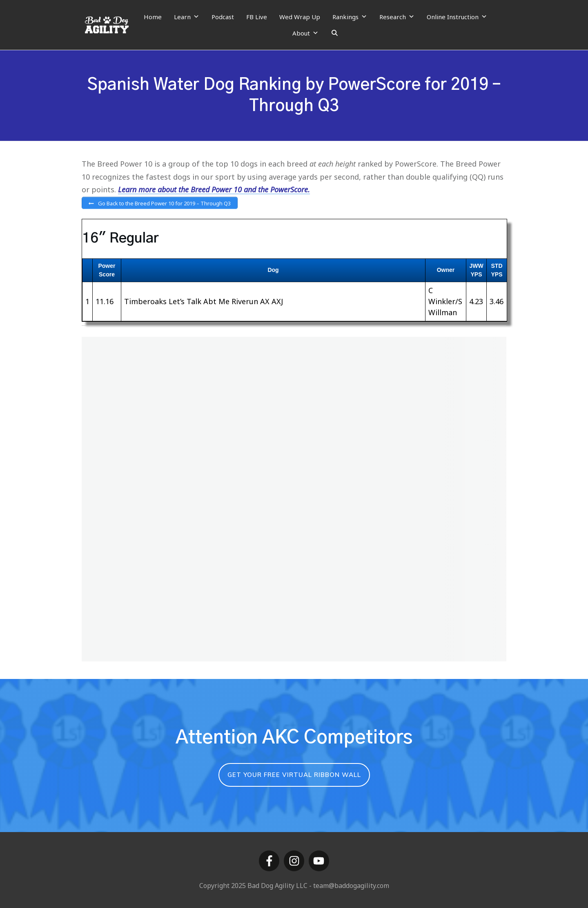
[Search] (335, 33)
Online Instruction (457, 17)
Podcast (223, 17)
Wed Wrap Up (300, 17)
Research (397, 17)
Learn (187, 17)
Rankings (350, 17)
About (305, 33)
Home (153, 17)
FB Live (257, 17)
